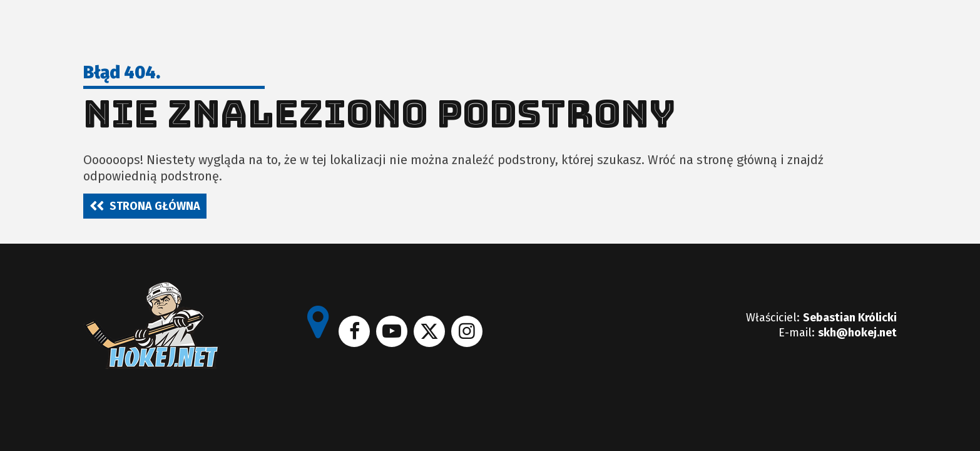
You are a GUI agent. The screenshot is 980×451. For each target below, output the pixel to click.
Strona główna (155, 206)
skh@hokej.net (857, 333)
